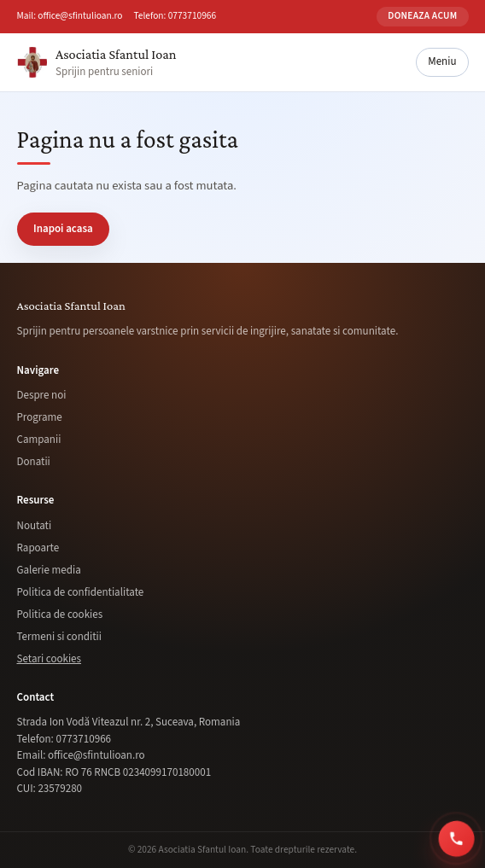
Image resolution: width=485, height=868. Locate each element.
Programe (40, 417)
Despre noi (42, 395)
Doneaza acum (422, 16)
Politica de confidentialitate (81, 592)
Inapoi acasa (63, 229)
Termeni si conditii (59, 637)
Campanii (39, 440)
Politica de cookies (60, 615)
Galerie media (49, 570)
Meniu (442, 61)
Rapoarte (38, 548)
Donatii (34, 462)
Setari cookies (50, 659)
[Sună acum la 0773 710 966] (457, 838)
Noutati (35, 526)
